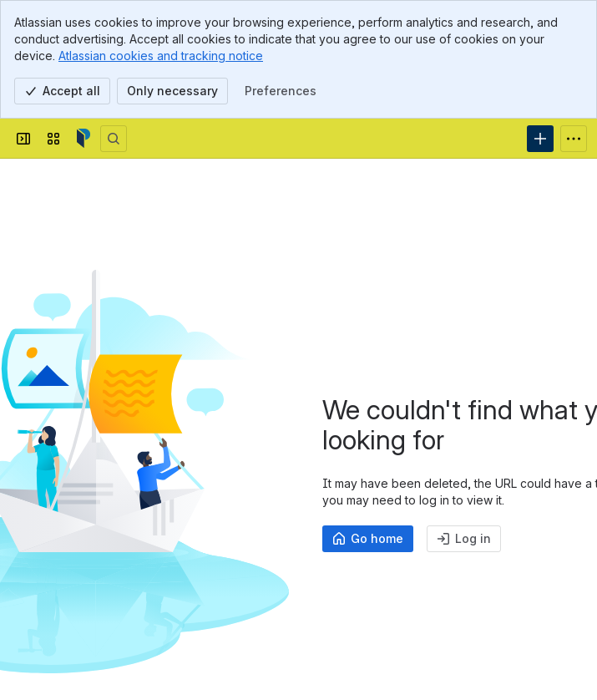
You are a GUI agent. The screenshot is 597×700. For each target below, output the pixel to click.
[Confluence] (83, 139)
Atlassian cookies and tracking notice (161, 56)
